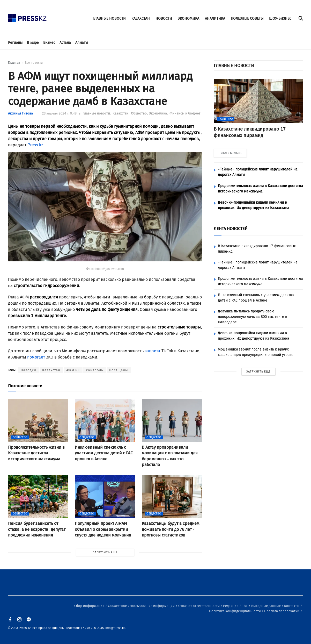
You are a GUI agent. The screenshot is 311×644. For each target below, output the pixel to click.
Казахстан (121, 113)
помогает (36, 357)
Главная (14, 63)
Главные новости (97, 113)
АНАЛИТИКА (215, 19)
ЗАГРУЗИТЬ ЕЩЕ (105, 552)
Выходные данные (266, 606)
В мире (33, 43)
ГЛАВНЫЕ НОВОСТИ (109, 19)
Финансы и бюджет (185, 113)
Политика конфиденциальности (235, 611)
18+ (245, 606)
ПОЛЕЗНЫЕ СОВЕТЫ (247, 19)
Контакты (292, 606)
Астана (65, 43)
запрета (152, 351)
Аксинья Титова (20, 113)
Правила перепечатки (282, 611)
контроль (95, 370)
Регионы (15, 43)
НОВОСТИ (164, 19)
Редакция (231, 606)
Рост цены (119, 370)
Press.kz (35, 145)
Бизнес (49, 43)
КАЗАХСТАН (141, 19)
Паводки (28, 370)
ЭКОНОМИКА (188, 19)
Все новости (34, 63)
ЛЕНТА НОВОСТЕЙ (231, 229)
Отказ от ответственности (199, 606)
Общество (139, 113)
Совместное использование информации (142, 606)
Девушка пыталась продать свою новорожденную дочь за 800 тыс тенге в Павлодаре (253, 317)
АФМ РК (73, 370)
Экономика (158, 113)
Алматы (82, 43)
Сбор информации (90, 606)
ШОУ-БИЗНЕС (280, 19)
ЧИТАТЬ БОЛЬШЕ (230, 153)
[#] (27, 17)
